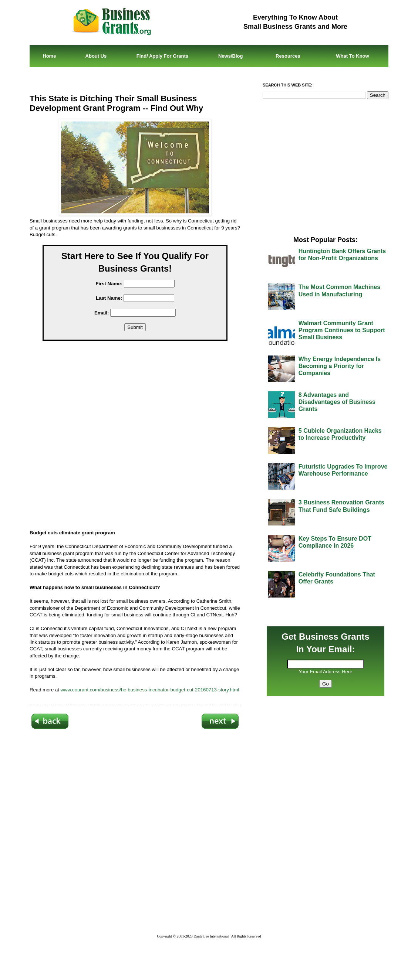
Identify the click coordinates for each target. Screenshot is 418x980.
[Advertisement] (141, 437)
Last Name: (109, 298)
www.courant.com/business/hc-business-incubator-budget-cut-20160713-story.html (150, 690)
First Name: (109, 284)
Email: (102, 313)
